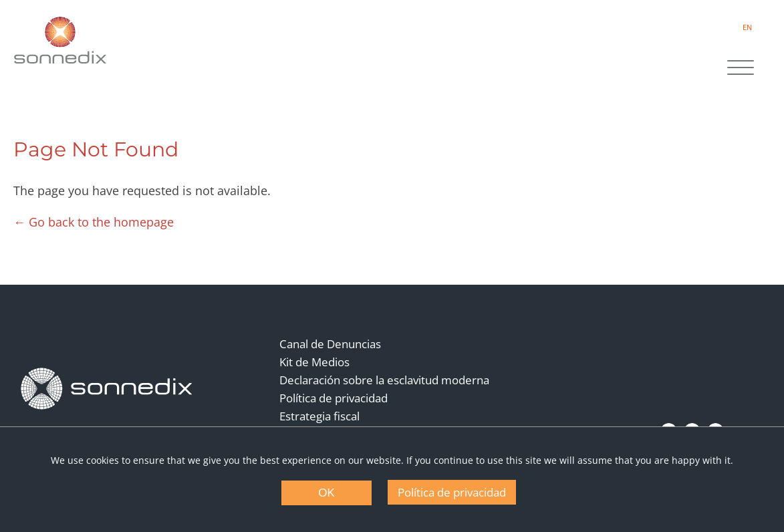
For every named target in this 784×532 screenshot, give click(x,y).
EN (747, 27)
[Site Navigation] (741, 69)
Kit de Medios (314, 362)
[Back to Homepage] (107, 389)
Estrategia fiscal (319, 416)
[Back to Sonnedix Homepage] (60, 40)
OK (326, 493)
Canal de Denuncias (330, 344)
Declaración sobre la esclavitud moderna (384, 380)
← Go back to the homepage (94, 222)
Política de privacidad (334, 398)
